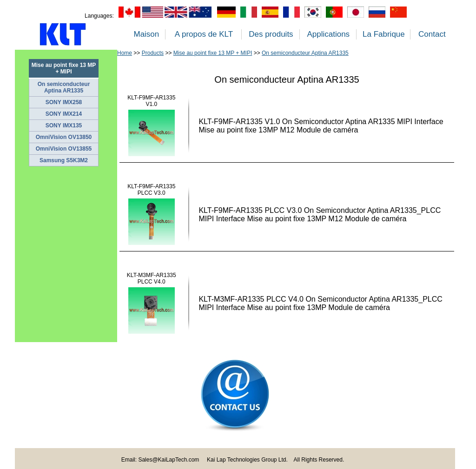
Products (153, 53)
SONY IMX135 (64, 126)
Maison (146, 34)
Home (125, 53)
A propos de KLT (204, 34)
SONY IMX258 (64, 102)
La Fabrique (384, 34)
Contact (432, 34)
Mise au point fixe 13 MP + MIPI (213, 53)
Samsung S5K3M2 (64, 160)
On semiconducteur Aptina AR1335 (64, 87)
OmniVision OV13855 (64, 149)
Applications (328, 34)
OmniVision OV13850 (64, 137)
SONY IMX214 (64, 114)
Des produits (271, 34)
